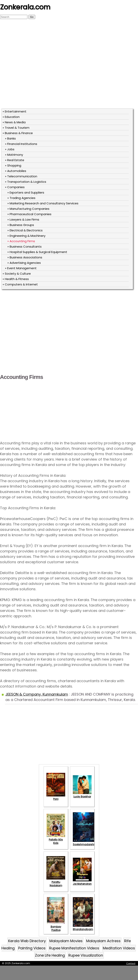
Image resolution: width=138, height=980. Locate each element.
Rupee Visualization (86, 955)
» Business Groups (21, 225)
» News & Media (14, 122)
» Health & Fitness (16, 279)
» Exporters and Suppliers (26, 192)
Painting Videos (32, 948)
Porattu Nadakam (56, 882)
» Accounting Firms (21, 241)
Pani (56, 797)
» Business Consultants (24, 247)
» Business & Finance (18, 133)
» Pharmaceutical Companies (29, 214)
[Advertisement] (40, 66)
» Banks (10, 138)
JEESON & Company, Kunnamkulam (37, 694)
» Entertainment (14, 111)
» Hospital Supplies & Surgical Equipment (37, 252)
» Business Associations (25, 257)
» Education (11, 117)
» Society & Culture (17, 274)
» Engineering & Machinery (26, 236)
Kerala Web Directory (27, 941)
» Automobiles (16, 171)
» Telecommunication (21, 176)
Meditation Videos (119, 948)
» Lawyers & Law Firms (23, 219)
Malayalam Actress (103, 941)
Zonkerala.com (25, 7)
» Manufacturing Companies (28, 209)
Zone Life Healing (50, 955)
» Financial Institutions (21, 144)
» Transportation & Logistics (26, 182)
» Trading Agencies (21, 198)
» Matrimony (14, 155)
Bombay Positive (56, 927)
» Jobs (10, 149)
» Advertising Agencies (24, 263)
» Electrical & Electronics (25, 230)
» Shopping (13, 165)
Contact (131, 963)
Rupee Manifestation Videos (74, 948)
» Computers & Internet (20, 284)
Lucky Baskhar (82, 795)
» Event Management (21, 268)
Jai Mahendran (82, 882)
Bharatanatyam (83, 928)
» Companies (15, 187)
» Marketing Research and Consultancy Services (43, 203)
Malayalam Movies (66, 941)
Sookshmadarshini (85, 843)
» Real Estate (15, 160)
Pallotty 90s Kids (56, 840)
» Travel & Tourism (16, 128)
